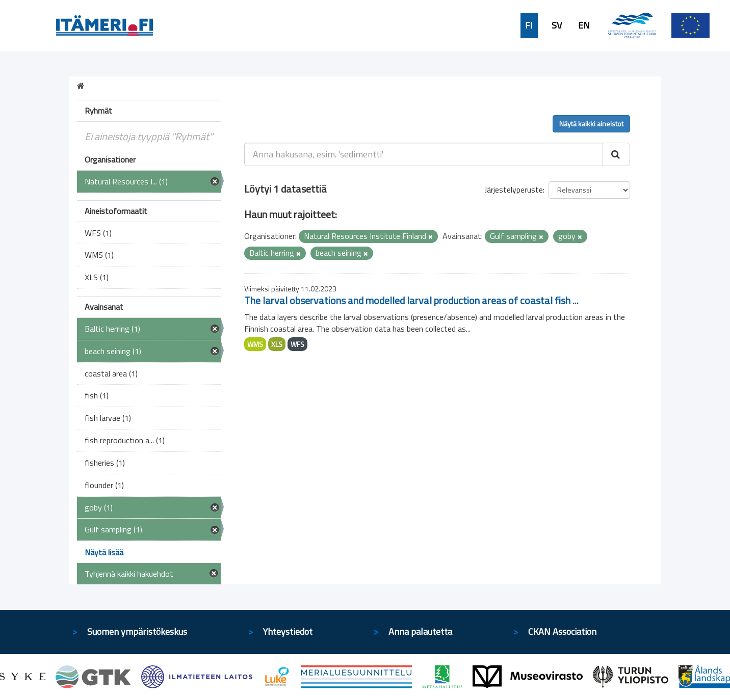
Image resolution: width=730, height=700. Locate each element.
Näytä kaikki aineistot (591, 124)
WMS (255, 344)
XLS (277, 344)
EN (584, 25)
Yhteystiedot (288, 631)
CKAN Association (562, 631)
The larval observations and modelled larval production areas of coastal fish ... (411, 300)
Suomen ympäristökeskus (137, 631)
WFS (297, 344)
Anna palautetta (420, 631)
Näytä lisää (104, 552)
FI (529, 25)
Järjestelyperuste (514, 190)
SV (557, 25)
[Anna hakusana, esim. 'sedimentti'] (424, 154)
